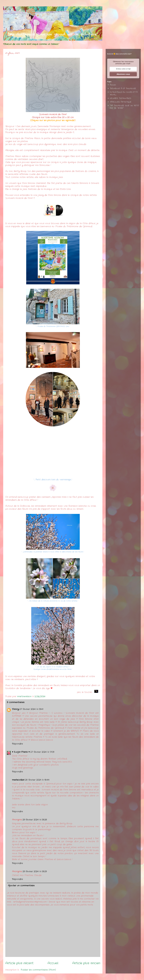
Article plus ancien (86, 963)
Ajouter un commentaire (21, 886)
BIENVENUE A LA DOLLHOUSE (123, 89)
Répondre (17, 744)
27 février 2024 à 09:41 (31, 709)
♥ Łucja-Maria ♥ (21, 752)
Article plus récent (19, 963)
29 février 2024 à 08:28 (35, 820)
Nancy (15, 709)
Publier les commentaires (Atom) (38, 970)
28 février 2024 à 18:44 (37, 780)
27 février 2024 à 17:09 (42, 752)
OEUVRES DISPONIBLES (120, 98)
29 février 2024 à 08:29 (35, 871)
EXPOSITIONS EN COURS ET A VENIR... (124, 93)
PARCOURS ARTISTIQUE (121, 102)
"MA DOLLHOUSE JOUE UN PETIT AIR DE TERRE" (124, 107)
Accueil (53, 963)
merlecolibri (18, 780)
